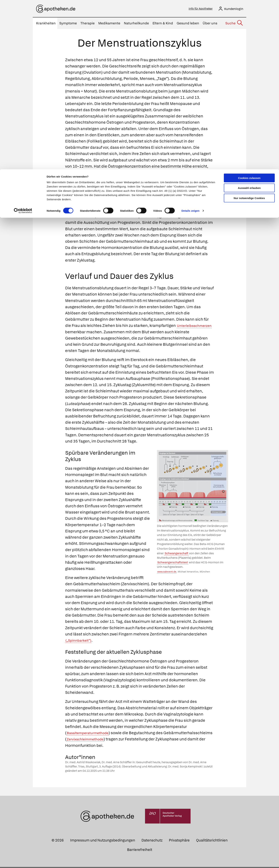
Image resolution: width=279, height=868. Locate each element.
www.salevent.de (167, 573)
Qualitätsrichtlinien (212, 841)
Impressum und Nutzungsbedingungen (103, 841)
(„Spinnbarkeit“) (80, 641)
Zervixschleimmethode (138, 740)
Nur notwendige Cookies (249, 29)
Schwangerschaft (176, 554)
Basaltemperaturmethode (91, 734)
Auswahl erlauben (249, 19)
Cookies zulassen (249, 9)
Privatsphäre (179, 841)
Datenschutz (152, 841)
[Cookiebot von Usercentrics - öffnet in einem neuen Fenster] (23, 42)
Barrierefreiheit (140, 851)
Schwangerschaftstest (173, 563)
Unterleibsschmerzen (86, 333)
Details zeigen (190, 42)
